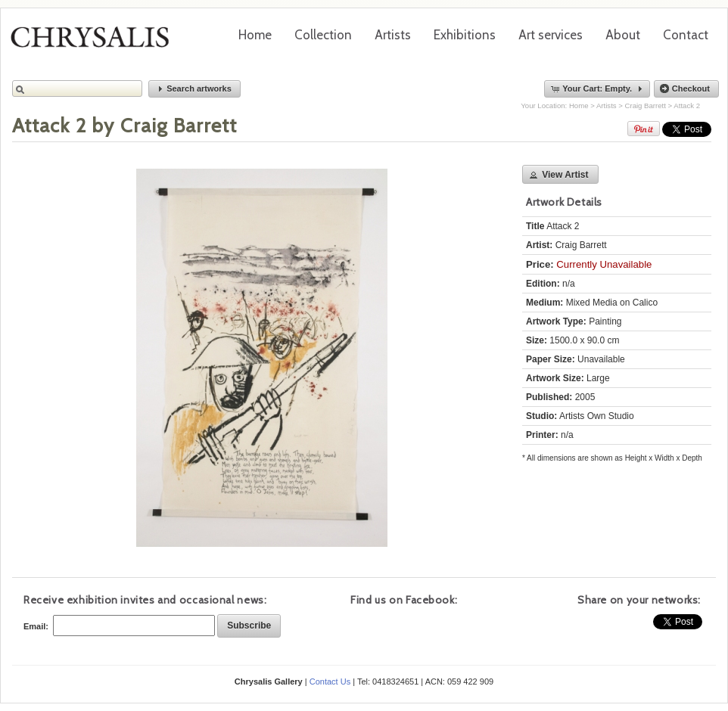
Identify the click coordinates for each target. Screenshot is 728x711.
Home (255, 35)
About (623, 35)
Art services (551, 35)
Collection (323, 35)
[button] (194, 89)
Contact (686, 35)
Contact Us (330, 682)
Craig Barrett (646, 106)
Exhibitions (465, 35)
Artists (393, 35)
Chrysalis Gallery (95, 42)
